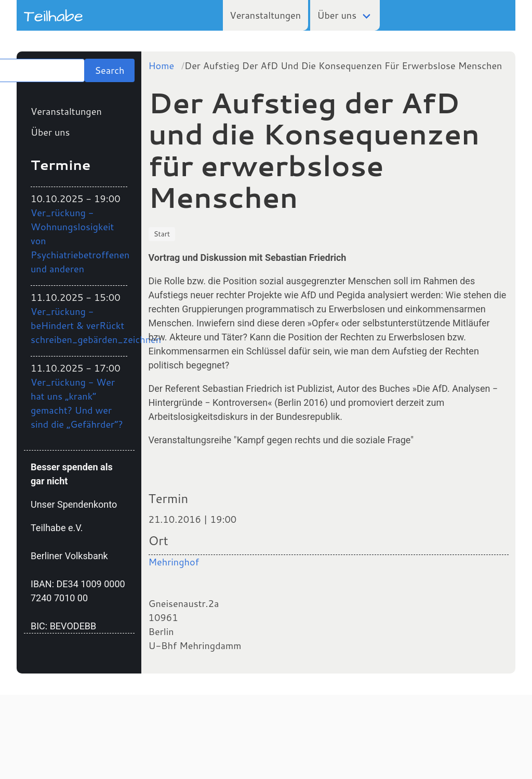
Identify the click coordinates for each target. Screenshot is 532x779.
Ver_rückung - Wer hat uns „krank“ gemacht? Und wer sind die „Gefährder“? (77, 403)
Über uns (337, 15)
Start (162, 234)
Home (162, 65)
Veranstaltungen (265, 15)
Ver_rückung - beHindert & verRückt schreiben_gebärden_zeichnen (96, 325)
